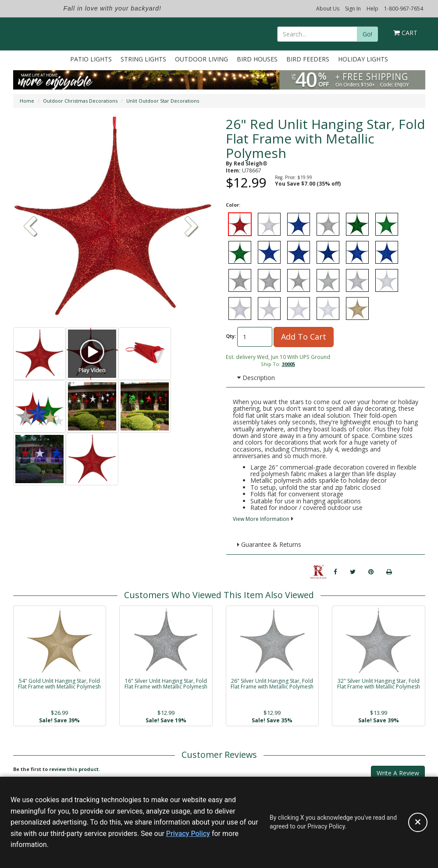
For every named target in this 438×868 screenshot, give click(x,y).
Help (372, 9)
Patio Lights (91, 59)
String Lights (143, 59)
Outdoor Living (201, 59)
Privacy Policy (188, 834)
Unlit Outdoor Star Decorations (163, 101)
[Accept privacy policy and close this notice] (418, 822)
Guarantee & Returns (269, 544)
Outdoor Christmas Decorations (80, 101)
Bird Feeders (308, 59)
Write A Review (398, 773)
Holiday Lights (363, 59)
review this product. (75, 769)
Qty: (231, 336)
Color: (233, 205)
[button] (192, 227)
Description (256, 378)
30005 (288, 364)
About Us (328, 9)
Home (27, 101)
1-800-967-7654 (404, 9)
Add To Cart (304, 337)
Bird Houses (257, 59)
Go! (367, 34)
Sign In (353, 9)
